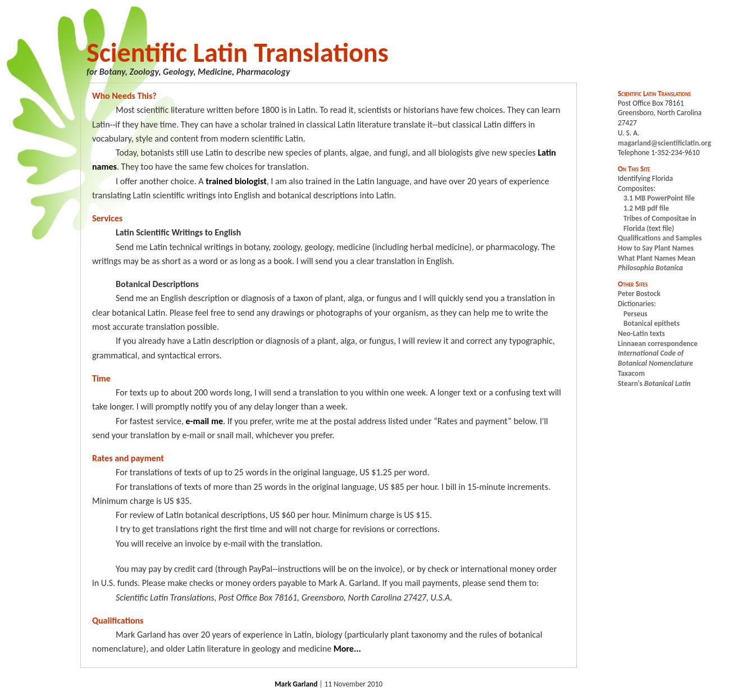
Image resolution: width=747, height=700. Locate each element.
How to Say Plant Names (656, 248)
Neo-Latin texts (641, 333)
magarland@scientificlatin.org (664, 143)
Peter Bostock (639, 294)
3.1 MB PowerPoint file (659, 198)
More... (347, 649)
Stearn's (654, 383)
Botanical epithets (652, 323)
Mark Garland (296, 684)
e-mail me (204, 421)
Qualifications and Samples (660, 238)
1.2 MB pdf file (646, 208)
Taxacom (631, 373)
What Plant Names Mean (657, 258)
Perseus (636, 314)
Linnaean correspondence (658, 344)
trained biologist (236, 181)
